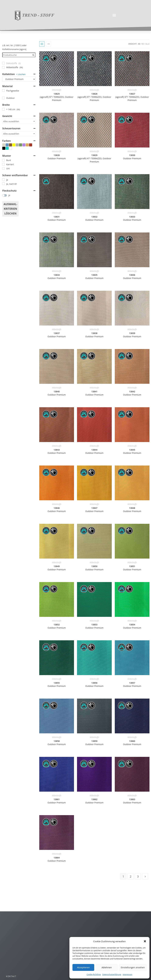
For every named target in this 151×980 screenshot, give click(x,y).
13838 (94, 335)
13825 (57, 97)
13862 (94, 801)
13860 (132, 743)
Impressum (127, 974)
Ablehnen (107, 967)
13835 (94, 277)
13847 (94, 510)
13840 (57, 393)
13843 (57, 451)
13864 (57, 859)
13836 (132, 277)
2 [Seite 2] (131, 876)
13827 (132, 97)
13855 (57, 684)
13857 (132, 684)
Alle (147, 44)
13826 (94, 97)
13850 (94, 568)
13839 (132, 335)
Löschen (22, 74)
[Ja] (4, 180)
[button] (145, 941)
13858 (57, 743)
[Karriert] (4, 164)
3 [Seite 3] (138, 876)
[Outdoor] (4, 98)
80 (143, 44)
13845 (132, 451)
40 (139, 44)
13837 (57, 335)
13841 (94, 393)
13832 (94, 218)
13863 (132, 801)
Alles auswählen (11, 121)
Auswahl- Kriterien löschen (10, 209)
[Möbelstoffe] (4, 67)
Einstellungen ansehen (133, 967)
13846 (57, 510)
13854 (132, 626)
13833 (132, 218)
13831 (57, 218)
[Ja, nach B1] (4, 184)
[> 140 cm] (4, 109)
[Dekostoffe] (4, 63)
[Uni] (4, 168)
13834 (57, 277)
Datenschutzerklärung (112, 974)
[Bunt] (4, 160)
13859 (94, 743)
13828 (57, 157)
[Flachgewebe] (4, 90)
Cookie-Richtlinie (94, 974)
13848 (132, 510)
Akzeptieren (83, 967)
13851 (132, 568)
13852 (57, 626)
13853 (94, 626)
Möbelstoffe (57, 90)
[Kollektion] (19, 79)
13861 (57, 801)
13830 (132, 157)
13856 (94, 684)
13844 (94, 451)
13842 (132, 393)
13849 (57, 568)
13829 (94, 158)
